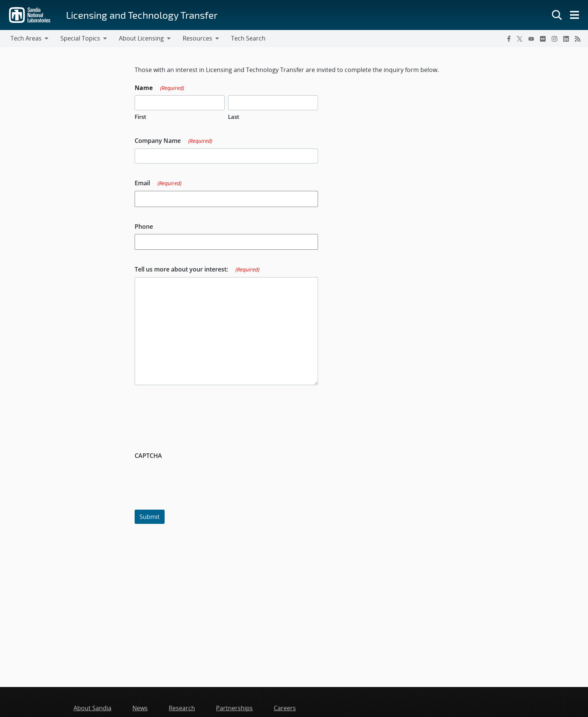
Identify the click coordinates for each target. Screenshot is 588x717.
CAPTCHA (148, 456)
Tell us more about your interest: (197, 270)
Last (234, 117)
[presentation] (192, 478)
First (140, 117)
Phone (144, 226)
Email (158, 183)
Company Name (173, 141)
